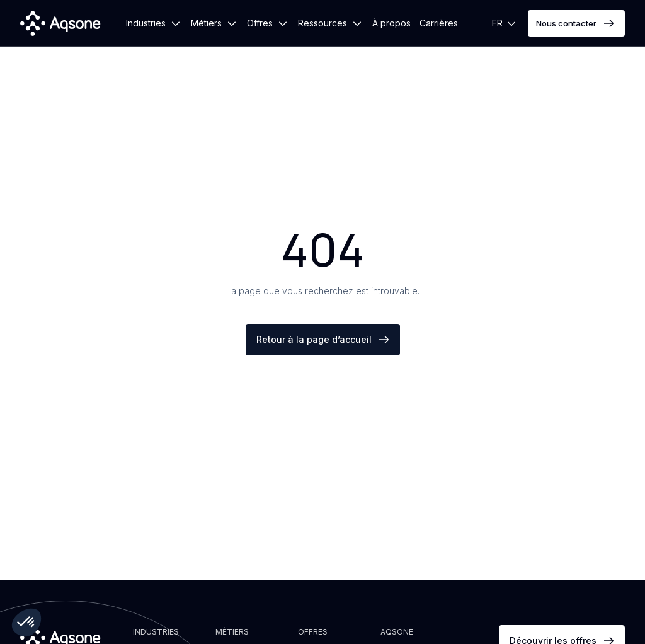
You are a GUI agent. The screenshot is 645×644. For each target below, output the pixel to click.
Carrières (439, 23)
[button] (154, 23)
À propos (391, 23)
